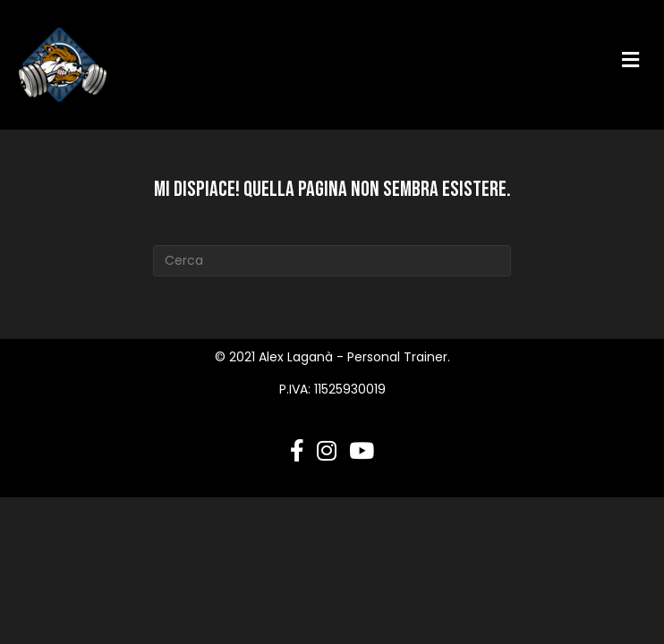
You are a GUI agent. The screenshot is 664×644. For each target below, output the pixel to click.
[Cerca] (332, 261)
